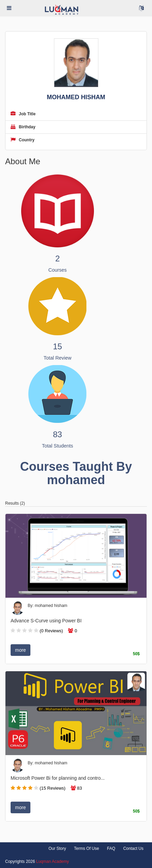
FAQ (111, 848)
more (20, 650)
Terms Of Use (87, 848)
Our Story (57, 848)
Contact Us (133, 848)
